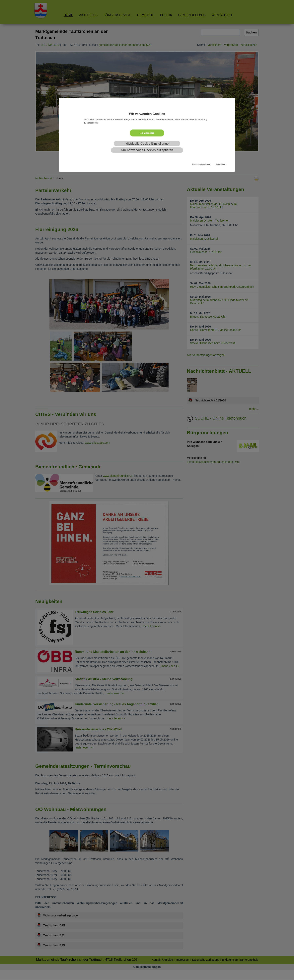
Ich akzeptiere (147, 133)
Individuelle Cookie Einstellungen (147, 144)
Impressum (221, 164)
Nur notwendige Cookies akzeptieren (147, 150)
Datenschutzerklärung (201, 164)
